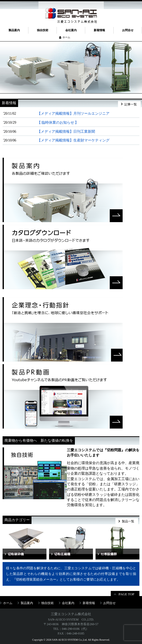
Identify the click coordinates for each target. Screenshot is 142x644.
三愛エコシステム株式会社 (71, 614)
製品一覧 (128, 521)
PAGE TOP (126, 594)
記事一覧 (131, 104)
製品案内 (14, 30)
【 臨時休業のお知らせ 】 (58, 123)
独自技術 (43, 30)
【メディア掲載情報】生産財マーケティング (73, 140)
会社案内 (71, 30)
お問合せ (128, 30)
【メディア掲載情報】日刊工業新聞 (66, 132)
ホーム (66, 37)
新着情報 (99, 30)
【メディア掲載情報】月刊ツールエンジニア (73, 114)
